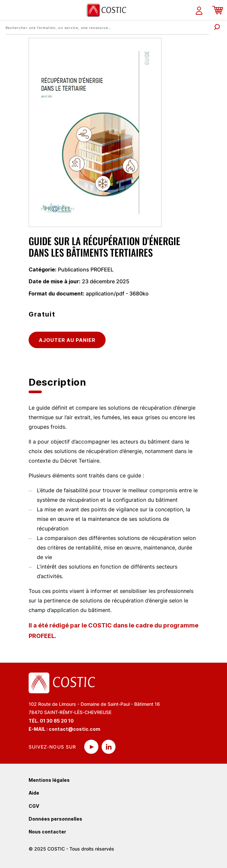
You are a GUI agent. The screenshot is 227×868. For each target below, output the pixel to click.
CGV (34, 806)
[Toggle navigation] (9, 10)
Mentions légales (49, 780)
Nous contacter (47, 832)
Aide (34, 793)
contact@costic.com (75, 729)
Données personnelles (55, 819)
